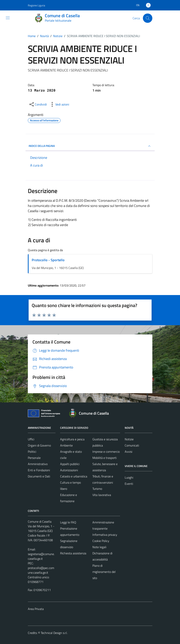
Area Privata (36, 609)
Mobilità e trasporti (105, 458)
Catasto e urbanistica (74, 476)
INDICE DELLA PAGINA (90, 146)
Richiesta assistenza (73, 553)
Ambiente (66, 445)
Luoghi (129, 477)
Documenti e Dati (39, 476)
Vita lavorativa (102, 495)
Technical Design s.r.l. (54, 633)
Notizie (129, 439)
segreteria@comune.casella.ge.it (41, 556)
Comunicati (132, 445)
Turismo (97, 489)
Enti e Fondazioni (39, 470)
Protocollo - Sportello (48, 260)
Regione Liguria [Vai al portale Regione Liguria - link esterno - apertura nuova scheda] (36, 5)
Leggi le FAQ (68, 522)
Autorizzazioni (69, 470)
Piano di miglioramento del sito (104, 572)
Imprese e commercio (106, 452)
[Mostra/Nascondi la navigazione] (8, 18)
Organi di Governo (39, 445)
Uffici (31, 439)
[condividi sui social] (38, 104)
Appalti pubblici (70, 464)
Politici (32, 452)
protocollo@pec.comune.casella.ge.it (41, 570)
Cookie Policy (101, 541)
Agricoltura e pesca (72, 439)
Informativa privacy (105, 535)
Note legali (99, 547)
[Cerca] (148, 18)
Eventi (129, 484)
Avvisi (128, 452)
